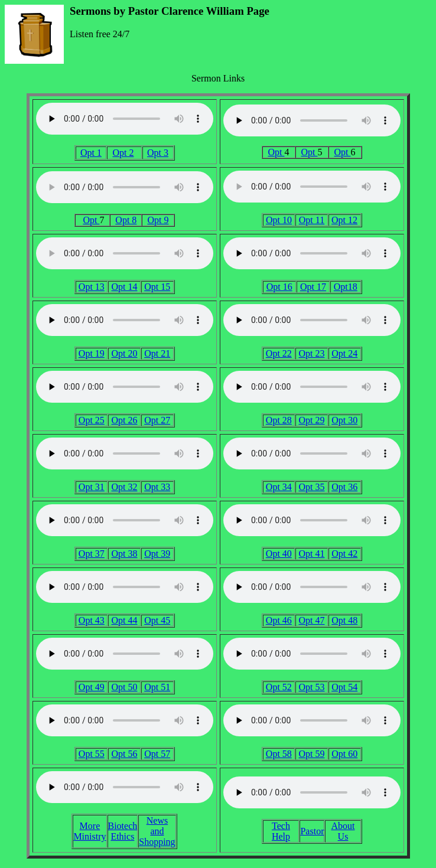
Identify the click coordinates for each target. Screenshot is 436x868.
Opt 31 (92, 487)
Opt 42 (344, 554)
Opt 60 (344, 754)
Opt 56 (124, 754)
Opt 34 (279, 487)
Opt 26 (124, 420)
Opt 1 (91, 153)
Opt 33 (157, 487)
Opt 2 (123, 153)
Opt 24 (344, 353)
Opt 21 (157, 353)
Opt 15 (157, 287)
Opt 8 (126, 220)
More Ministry (90, 831)
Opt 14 (124, 287)
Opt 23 (311, 353)
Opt (276, 152)
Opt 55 (92, 754)
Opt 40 (279, 554)
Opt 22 (279, 353)
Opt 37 (92, 554)
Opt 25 (92, 420)
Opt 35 (311, 487)
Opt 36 (344, 487)
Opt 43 (92, 620)
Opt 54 (344, 687)
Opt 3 (158, 153)
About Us (343, 831)
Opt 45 (157, 620)
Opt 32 (124, 487)
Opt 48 (344, 620)
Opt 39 (157, 554)
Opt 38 (124, 554)
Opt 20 (124, 353)
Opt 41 (311, 554)
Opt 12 (344, 220)
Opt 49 (92, 687)
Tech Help (281, 831)
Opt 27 (157, 420)
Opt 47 (311, 620)
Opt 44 (124, 620)
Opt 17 (313, 287)
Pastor (312, 831)
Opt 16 (279, 287)
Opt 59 (311, 754)
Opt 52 (279, 687)
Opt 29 (311, 420)
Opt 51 (157, 687)
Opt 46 (279, 620)
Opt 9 (158, 220)
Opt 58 (279, 754)
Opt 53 (311, 687)
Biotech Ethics (123, 831)
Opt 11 (312, 220)
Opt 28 (279, 420)
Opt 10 (279, 220)
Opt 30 (344, 420)
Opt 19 (92, 353)
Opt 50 (124, 687)
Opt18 (346, 287)
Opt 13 (92, 287)
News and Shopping (157, 831)
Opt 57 (157, 754)
